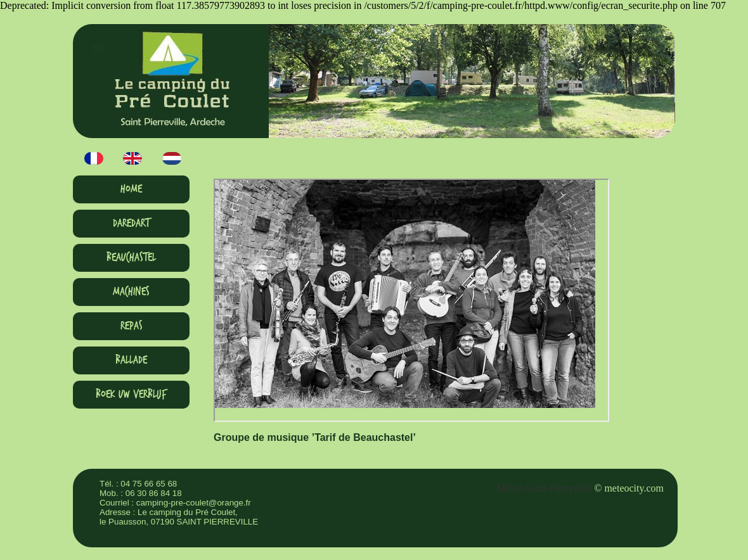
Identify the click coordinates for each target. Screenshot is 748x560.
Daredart (131, 223)
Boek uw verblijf (131, 394)
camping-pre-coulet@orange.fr (194, 503)
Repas (132, 326)
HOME (131, 189)
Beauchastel (131, 258)
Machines (131, 292)
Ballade (131, 360)
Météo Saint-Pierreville (545, 488)
